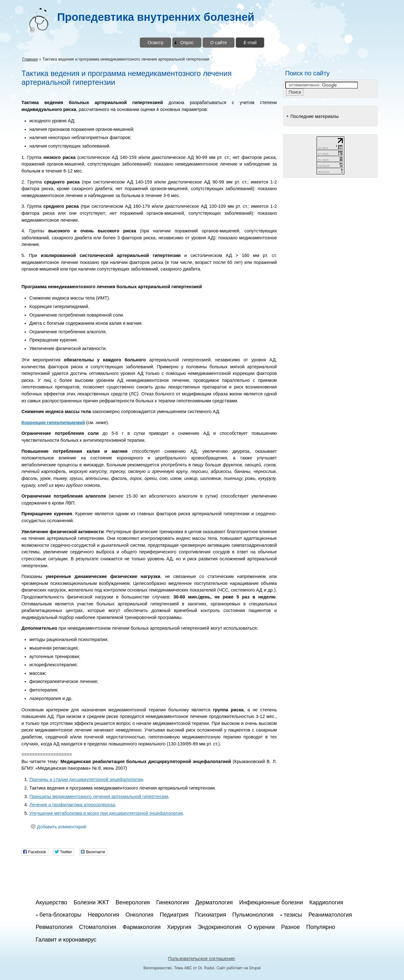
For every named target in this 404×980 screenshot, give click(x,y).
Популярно (321, 927)
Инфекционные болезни (271, 902)
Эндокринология (219, 927)
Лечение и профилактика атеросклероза (72, 805)
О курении (261, 927)
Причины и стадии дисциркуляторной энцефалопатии (86, 779)
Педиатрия (174, 915)
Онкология (139, 915)
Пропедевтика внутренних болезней (156, 17)
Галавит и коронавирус (66, 940)
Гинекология (173, 902)
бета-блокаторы (60, 915)
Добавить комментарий (62, 827)
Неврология (103, 915)
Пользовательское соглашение (202, 959)
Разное (291, 927)
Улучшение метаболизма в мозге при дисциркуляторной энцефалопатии (106, 813)
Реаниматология (330, 915)
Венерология (133, 902)
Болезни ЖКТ (91, 902)
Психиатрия (210, 915)
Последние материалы (315, 116)
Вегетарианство (158, 968)
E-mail (250, 43)
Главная (30, 59)
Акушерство (51, 902)
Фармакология (142, 927)
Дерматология (214, 902)
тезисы (293, 915)
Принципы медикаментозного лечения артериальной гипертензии (99, 796)
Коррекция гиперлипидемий (53, 423)
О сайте (219, 43)
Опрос (187, 43)
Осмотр (155, 43)
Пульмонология (253, 915)
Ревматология (54, 927)
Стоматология (98, 927)
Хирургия (179, 927)
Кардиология (326, 902)
